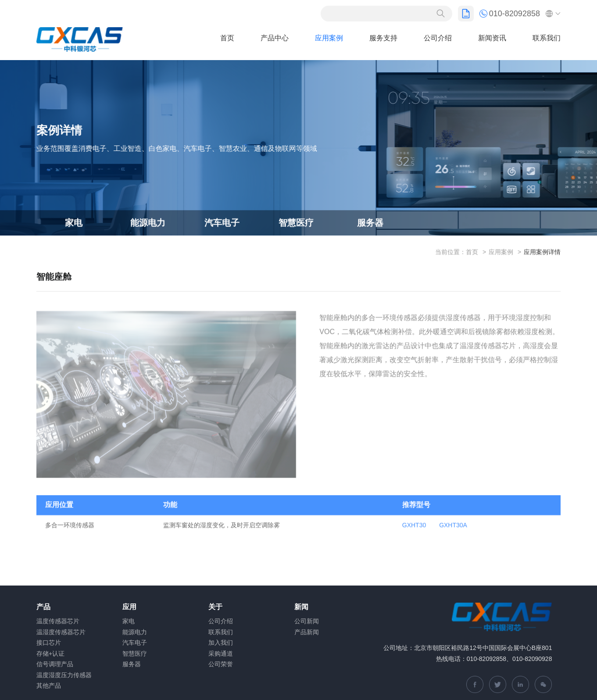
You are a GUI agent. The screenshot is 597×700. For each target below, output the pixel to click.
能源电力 (148, 223)
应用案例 (329, 38)
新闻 (301, 607)
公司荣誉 (221, 664)
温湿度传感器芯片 (61, 632)
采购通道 (221, 654)
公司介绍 (438, 38)
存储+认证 (50, 654)
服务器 (370, 223)
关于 (215, 607)
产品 (43, 607)
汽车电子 (222, 223)
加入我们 (221, 643)
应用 (129, 607)
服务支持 (383, 38)
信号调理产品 (55, 664)
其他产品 (49, 686)
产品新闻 (307, 632)
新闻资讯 (492, 38)
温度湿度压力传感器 (64, 675)
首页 (227, 38)
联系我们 (547, 38)
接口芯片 (49, 643)
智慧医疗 (296, 223)
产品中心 (275, 38)
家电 (74, 223)
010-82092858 (510, 14)
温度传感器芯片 (58, 621)
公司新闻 (307, 621)
